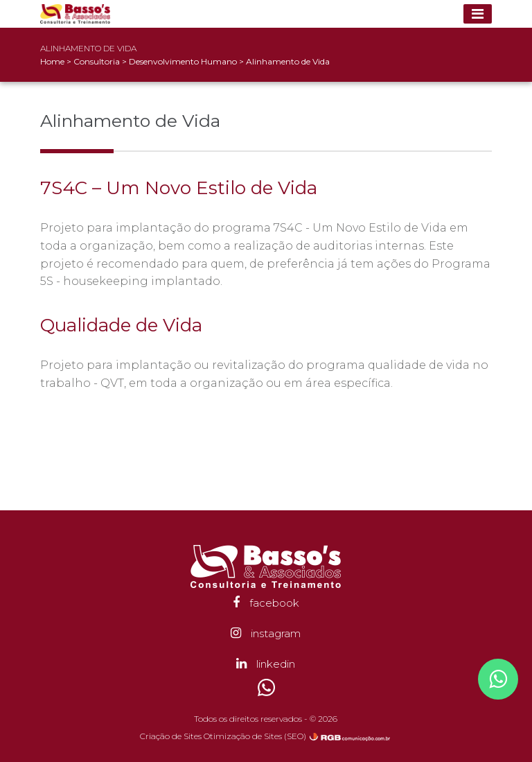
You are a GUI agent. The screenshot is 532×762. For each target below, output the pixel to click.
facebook (266, 603)
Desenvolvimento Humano (184, 61)
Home (52, 61)
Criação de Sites (171, 736)
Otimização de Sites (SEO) (255, 736)
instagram (266, 633)
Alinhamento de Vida (288, 61)
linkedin (266, 664)
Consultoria (98, 61)
